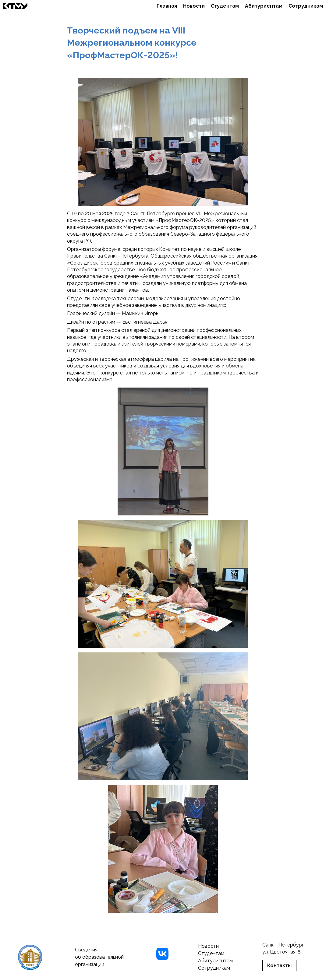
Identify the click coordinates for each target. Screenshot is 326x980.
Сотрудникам (306, 6)
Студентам (225, 6)
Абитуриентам (264, 6)
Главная (167, 6)
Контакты (279, 966)
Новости (194, 6)
